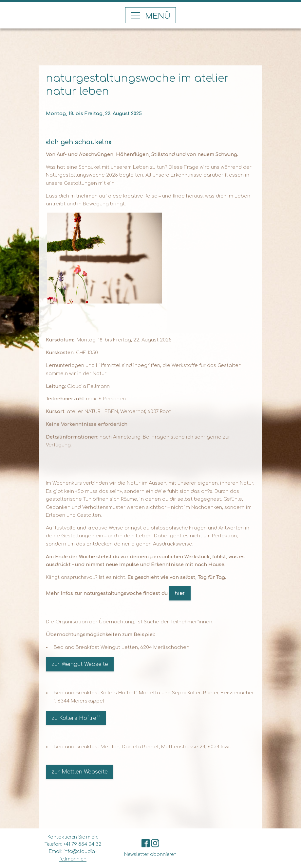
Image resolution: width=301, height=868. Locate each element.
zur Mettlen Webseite (80, 772)
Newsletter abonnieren (150, 854)
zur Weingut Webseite (80, 664)
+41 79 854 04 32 (82, 844)
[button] (150, 15)
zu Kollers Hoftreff (76, 718)
